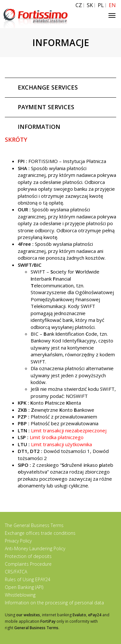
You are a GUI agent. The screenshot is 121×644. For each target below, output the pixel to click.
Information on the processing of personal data (54, 603)
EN (112, 5)
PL (101, 5)
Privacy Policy (18, 541)
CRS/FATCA (16, 572)
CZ (79, 5)
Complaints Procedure (28, 564)
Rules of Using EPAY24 (28, 579)
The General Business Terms (34, 525)
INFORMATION (39, 127)
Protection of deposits (28, 556)
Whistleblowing (20, 595)
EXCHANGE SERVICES (48, 87)
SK (90, 5)
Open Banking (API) (24, 587)
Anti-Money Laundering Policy (35, 548)
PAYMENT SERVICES (46, 107)
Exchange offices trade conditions (40, 533)
